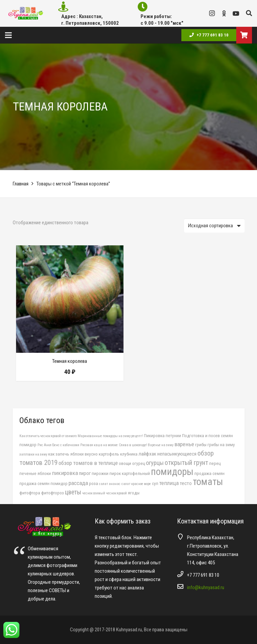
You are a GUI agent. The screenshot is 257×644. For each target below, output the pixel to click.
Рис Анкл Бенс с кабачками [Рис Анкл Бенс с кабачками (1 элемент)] (58, 445)
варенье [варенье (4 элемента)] (184, 444)
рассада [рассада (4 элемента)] (78, 483)
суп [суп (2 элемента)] (155, 483)
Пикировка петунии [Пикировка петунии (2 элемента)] (162, 435)
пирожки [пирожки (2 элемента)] (100, 473)
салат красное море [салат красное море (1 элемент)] (136, 484)
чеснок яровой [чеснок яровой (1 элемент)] (116, 493)
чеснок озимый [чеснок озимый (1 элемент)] (94, 493)
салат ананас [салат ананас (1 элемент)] (110, 484)
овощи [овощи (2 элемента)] (125, 463)
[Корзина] (244, 35)
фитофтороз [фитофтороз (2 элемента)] (53, 493)
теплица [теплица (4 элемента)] (169, 483)
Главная (21, 184)
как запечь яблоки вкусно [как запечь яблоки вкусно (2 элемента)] (73, 454)
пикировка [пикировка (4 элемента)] (65, 473)
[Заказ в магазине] (214, 226)
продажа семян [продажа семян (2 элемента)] (209, 473)
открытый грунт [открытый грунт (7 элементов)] (186, 463)
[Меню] (8, 35)
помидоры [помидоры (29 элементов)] (172, 472)
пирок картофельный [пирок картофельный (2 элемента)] (130, 473)
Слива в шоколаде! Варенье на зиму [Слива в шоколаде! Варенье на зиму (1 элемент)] (146, 445)
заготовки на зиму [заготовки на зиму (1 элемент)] (33, 454)
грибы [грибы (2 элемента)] (201, 445)
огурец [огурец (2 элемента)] (139, 463)
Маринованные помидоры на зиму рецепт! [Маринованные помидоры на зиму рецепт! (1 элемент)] (110, 436)
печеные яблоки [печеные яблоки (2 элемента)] (35, 473)
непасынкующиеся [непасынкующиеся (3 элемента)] (177, 454)
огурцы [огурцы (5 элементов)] (155, 463)
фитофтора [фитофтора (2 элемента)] (30, 493)
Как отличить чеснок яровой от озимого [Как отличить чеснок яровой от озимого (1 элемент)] (48, 436)
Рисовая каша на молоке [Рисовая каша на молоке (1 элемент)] (99, 445)
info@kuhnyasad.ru (206, 587)
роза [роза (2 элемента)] (94, 483)
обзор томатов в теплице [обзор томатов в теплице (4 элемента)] (88, 463)
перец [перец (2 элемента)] (215, 463)
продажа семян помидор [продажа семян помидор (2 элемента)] (44, 483)
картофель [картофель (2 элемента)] (109, 454)
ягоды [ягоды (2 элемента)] (134, 493)
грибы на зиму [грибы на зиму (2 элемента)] (221, 445)
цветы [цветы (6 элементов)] (73, 492)
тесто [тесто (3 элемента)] (186, 483)
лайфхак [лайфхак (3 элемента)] (147, 454)
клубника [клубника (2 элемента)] (129, 454)
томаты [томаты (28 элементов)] (208, 482)
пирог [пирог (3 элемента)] (85, 473)
